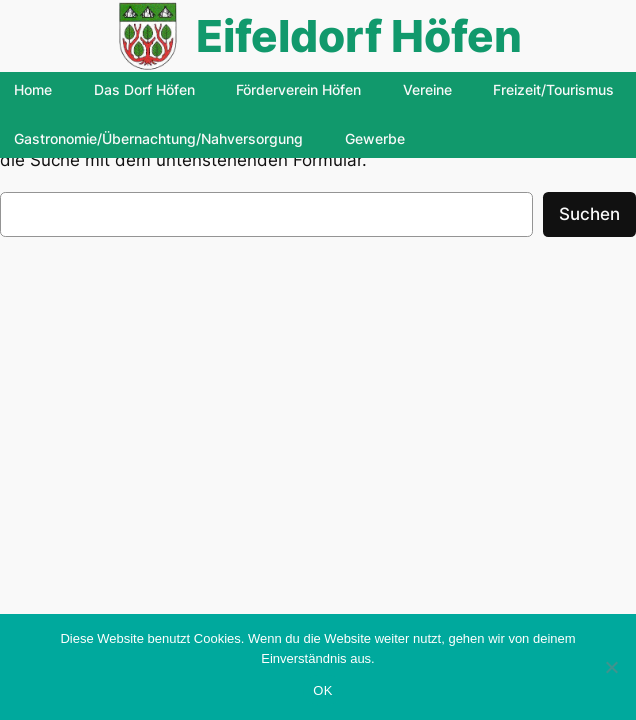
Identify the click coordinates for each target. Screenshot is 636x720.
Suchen (589, 214)
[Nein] (611, 667)
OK (322, 690)
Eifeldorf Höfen (359, 36)
